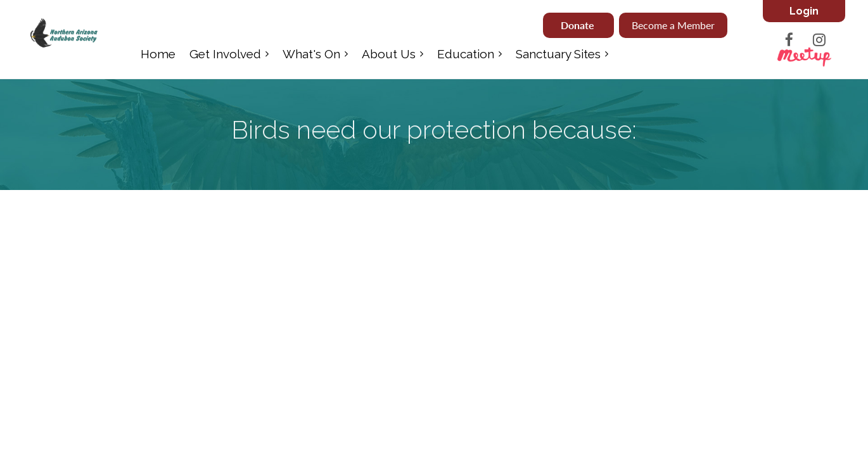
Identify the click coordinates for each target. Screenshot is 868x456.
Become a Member (673, 25)
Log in (804, 11)
